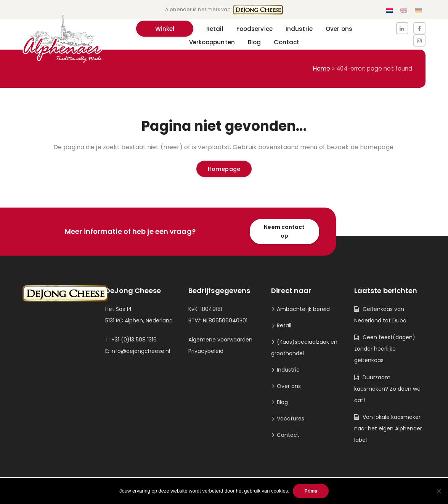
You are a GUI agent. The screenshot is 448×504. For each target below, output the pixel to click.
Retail (284, 325)
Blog (282, 402)
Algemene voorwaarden (220, 340)
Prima (311, 491)
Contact (288, 435)
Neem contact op (284, 231)
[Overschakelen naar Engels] (404, 11)
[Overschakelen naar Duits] (418, 11)
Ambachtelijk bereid (303, 309)
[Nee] (438, 491)
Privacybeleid (206, 351)
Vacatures (291, 419)
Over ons (289, 386)
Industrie (288, 370)
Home (322, 68)
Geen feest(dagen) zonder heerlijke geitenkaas (385, 349)
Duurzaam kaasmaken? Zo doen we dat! (387, 389)
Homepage (224, 169)
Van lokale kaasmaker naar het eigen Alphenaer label (388, 428)
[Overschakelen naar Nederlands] (389, 11)
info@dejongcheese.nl (140, 351)
